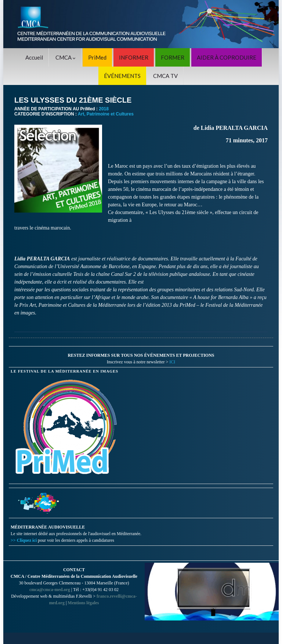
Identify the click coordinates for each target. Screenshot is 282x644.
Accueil (34, 57)
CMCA (66, 57)
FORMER (173, 57)
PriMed (97, 57)
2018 (104, 109)
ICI (172, 362)
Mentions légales (83, 603)
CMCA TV (165, 76)
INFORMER (134, 57)
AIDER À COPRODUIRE (227, 57)
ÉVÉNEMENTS (122, 76)
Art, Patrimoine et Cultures (106, 114)
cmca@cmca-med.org (50, 590)
